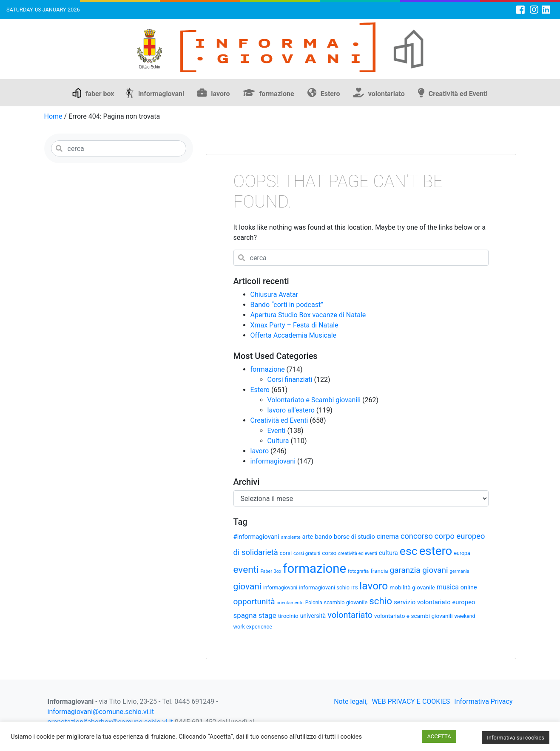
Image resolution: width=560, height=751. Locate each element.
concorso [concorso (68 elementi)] (417, 536)
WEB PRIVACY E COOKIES (411, 701)
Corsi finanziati (290, 380)
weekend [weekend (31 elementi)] (465, 616)
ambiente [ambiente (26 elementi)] (291, 537)
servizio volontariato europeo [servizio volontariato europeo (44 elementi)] (434, 602)
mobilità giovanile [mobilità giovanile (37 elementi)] (412, 587)
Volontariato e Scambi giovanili (314, 400)
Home (53, 116)
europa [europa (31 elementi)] (462, 553)
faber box (100, 94)
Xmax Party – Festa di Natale (294, 325)
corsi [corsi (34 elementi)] (286, 553)
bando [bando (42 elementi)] (323, 537)
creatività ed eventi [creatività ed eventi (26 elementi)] (358, 553)
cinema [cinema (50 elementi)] (388, 536)
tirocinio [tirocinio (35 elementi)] (288, 616)
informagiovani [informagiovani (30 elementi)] (280, 588)
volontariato (387, 94)
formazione (277, 94)
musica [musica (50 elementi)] (448, 587)
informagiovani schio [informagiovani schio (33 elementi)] (324, 587)
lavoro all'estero (291, 410)
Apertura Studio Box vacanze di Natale (308, 315)
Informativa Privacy (483, 701)
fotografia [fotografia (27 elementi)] (358, 571)
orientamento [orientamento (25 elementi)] (290, 603)
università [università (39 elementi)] (313, 616)
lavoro (220, 94)
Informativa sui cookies (516, 738)
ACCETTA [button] (439, 736)
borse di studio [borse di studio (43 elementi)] (354, 537)
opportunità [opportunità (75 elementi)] (254, 602)
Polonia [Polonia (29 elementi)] (314, 603)
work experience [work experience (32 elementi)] (253, 627)
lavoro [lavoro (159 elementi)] (374, 586)
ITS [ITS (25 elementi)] (354, 588)
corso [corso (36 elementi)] (329, 553)
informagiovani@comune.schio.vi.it (101, 712)
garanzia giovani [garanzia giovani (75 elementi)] (419, 570)
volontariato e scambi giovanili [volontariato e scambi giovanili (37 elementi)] (413, 616)
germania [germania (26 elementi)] (460, 571)
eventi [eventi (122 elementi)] (246, 570)
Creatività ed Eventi (458, 94)
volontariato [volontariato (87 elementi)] (350, 615)
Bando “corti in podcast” (287, 305)
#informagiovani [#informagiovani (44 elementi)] (256, 537)
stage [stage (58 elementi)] (267, 615)
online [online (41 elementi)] (469, 587)
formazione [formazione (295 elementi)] (314, 569)
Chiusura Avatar (274, 294)
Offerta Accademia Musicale (294, 335)
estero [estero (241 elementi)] (436, 551)
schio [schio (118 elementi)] (381, 601)
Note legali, (351, 701)
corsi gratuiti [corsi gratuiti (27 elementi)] (307, 553)
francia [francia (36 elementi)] (379, 571)
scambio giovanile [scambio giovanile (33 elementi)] (346, 602)
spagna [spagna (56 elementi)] (245, 615)
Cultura (278, 441)
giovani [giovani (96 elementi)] (247, 586)
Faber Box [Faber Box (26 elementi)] (271, 571)
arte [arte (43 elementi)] (307, 537)
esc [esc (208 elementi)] (409, 551)
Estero (330, 94)
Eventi (277, 431)
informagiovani (161, 94)
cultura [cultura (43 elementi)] (388, 553)
